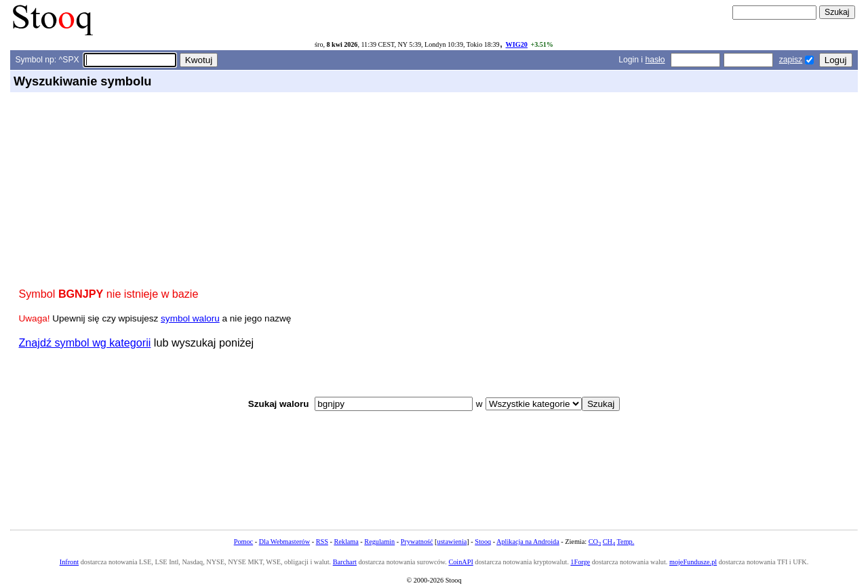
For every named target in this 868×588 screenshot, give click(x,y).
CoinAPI (460, 562)
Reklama (346, 542)
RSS (322, 542)
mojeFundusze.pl (693, 562)
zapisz (791, 60)
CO (595, 542)
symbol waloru (190, 318)
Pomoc (243, 542)
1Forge (580, 562)
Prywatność (417, 542)
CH (609, 542)
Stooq (483, 542)
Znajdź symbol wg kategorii (85, 342)
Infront (69, 562)
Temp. (626, 542)
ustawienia (452, 542)
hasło (655, 60)
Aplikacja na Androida (528, 542)
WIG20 (517, 44)
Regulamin (379, 542)
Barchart (345, 562)
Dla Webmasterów (284, 542)
